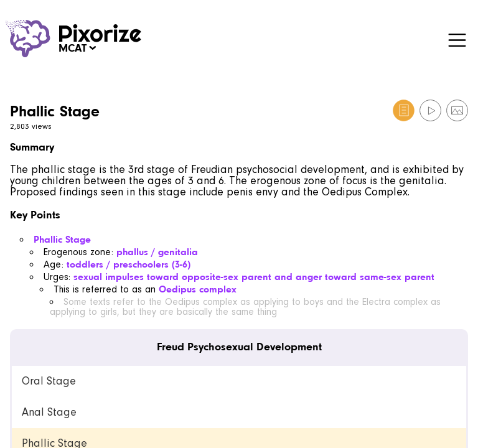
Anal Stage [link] (49, 412)
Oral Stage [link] (49, 381)
